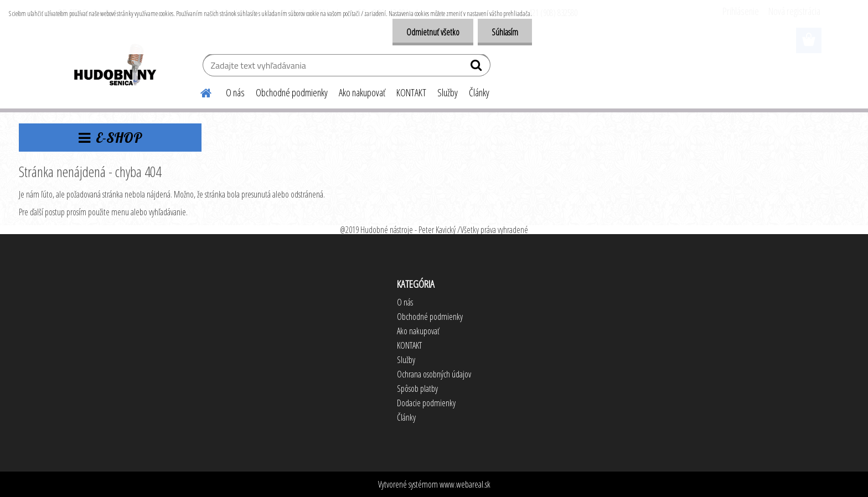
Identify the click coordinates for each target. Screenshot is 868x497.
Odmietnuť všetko (433, 32)
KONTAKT (411, 92)
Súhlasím (505, 32)
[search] (477, 68)
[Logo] (114, 66)
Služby (448, 92)
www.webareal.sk (465, 484)
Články (479, 92)
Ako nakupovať (362, 92)
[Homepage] (199, 91)
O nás (235, 92)
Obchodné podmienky (292, 92)
